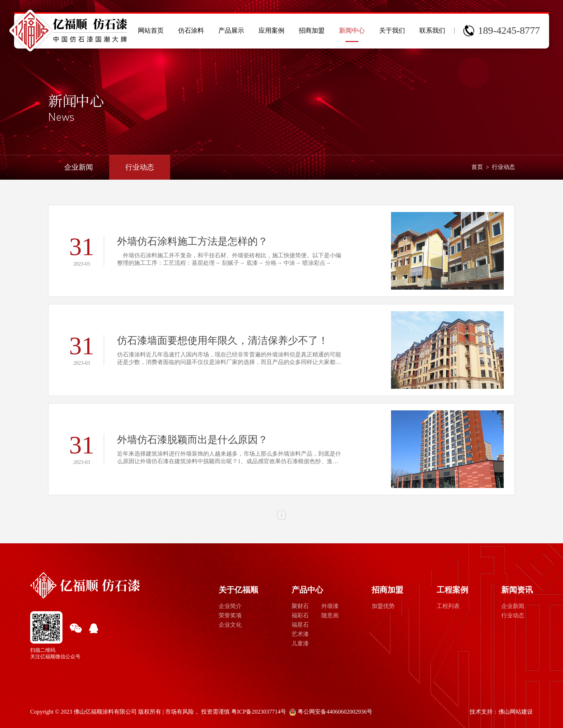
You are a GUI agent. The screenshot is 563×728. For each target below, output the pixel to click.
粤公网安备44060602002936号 (335, 712)
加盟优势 (383, 606)
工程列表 (448, 606)
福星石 (300, 625)
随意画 (330, 615)
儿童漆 (300, 643)
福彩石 (300, 615)
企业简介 (230, 606)
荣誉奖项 (230, 615)
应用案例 (271, 31)
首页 (477, 167)
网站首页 (151, 31)
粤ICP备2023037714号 (259, 712)
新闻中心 (352, 31)
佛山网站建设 (516, 712)
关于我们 (392, 31)
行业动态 (140, 167)
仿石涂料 (191, 31)
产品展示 (231, 31)
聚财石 (300, 606)
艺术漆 (300, 634)
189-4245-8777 (502, 31)
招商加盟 (312, 31)
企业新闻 (79, 167)
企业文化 (230, 625)
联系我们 (432, 31)
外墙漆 (330, 606)
